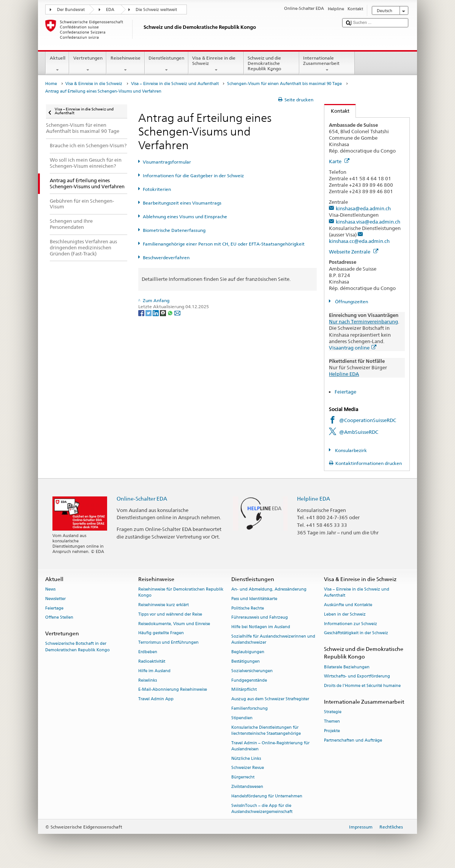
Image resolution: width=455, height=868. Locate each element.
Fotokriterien (157, 189)
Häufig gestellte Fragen (161, 633)
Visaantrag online (353, 348)
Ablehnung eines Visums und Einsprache (185, 217)
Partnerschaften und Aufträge (353, 740)
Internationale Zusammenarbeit (327, 64)
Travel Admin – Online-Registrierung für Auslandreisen (270, 746)
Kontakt (337, 111)
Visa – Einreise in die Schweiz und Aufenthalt (175, 84)
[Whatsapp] (171, 313)
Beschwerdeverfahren (166, 258)
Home (51, 84)
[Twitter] (149, 313)
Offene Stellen (59, 618)
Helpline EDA (344, 374)
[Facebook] (142, 313)
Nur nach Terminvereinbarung (363, 321)
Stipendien (242, 718)
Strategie (333, 712)
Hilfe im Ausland (154, 671)
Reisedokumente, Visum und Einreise (174, 624)
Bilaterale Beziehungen (347, 667)
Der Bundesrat (71, 10)
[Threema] (164, 313)
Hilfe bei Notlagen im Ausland (261, 627)
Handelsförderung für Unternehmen (267, 796)
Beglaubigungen (248, 652)
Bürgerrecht (243, 777)
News (50, 589)
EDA (110, 10)
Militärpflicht (244, 690)
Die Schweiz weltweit (156, 10)
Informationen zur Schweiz (351, 624)
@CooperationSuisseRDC (368, 420)
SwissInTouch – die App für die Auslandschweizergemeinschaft (262, 809)
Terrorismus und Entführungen (168, 643)
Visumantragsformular (167, 162)
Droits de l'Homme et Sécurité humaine (362, 686)
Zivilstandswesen (247, 787)
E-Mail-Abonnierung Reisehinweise (173, 690)
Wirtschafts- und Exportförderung (357, 677)
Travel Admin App (156, 699)
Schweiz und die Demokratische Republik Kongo (272, 64)
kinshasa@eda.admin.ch (363, 208)
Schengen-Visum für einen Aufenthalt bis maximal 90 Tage (284, 84)
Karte (339, 161)
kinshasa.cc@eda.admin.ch (359, 241)
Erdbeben (148, 652)
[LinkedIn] (156, 313)
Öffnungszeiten (351, 302)
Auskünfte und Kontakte (348, 605)
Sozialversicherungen (252, 671)
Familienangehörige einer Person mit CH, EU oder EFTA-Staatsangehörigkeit (224, 244)
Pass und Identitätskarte (254, 599)
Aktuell (57, 64)
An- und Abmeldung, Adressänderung (269, 589)
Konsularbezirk (350, 450)
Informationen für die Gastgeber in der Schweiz (193, 176)
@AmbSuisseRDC (359, 432)
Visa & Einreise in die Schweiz (216, 64)
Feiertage (345, 392)
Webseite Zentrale (354, 252)
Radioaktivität (152, 661)
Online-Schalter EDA (142, 499)
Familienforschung (250, 708)
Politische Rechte (248, 608)
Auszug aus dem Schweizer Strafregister (270, 699)
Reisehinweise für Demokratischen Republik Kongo (181, 592)
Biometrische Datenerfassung (174, 230)
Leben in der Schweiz (345, 614)
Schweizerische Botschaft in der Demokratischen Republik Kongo (77, 647)
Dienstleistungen (167, 64)
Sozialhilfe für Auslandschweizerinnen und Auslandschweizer (273, 639)
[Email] (177, 313)
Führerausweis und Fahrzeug (260, 618)
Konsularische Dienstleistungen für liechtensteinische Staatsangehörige (266, 730)
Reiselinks (148, 680)
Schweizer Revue (248, 768)
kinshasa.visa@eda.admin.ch (368, 222)
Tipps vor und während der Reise (170, 614)
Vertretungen (88, 64)
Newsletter (55, 599)
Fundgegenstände (249, 680)
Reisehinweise (125, 64)
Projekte (332, 731)
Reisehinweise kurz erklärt (164, 605)
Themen (332, 721)
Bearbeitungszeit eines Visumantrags (182, 203)
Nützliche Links (246, 759)
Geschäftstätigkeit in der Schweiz (356, 633)
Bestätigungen (246, 661)
